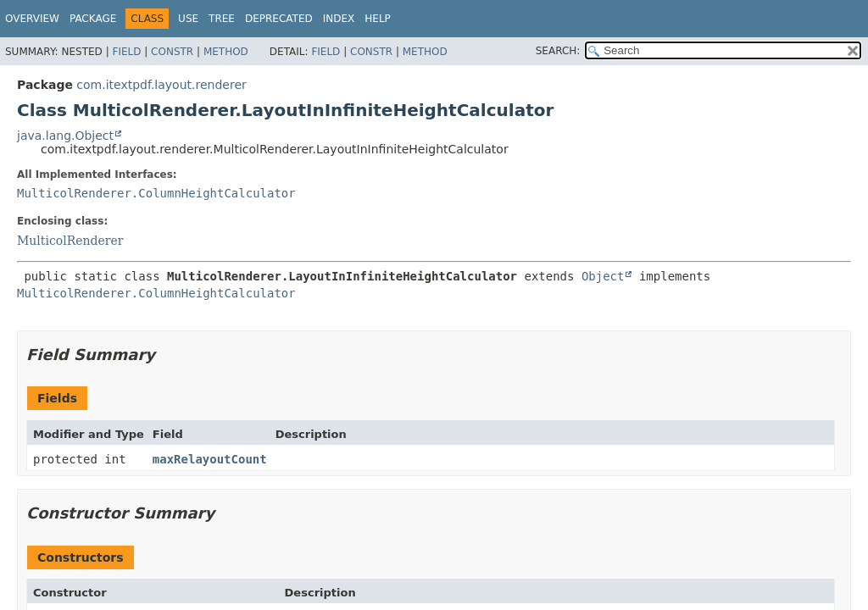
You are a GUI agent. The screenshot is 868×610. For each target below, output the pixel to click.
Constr (172, 52)
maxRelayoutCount (210, 459)
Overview (32, 19)
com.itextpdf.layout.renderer (161, 85)
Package (93, 19)
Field (126, 52)
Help (378, 19)
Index (339, 19)
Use (188, 19)
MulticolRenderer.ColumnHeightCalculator (156, 193)
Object (603, 276)
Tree (222, 19)
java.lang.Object (65, 136)
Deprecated (279, 19)
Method (226, 52)
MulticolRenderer (70, 241)
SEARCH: (558, 51)
